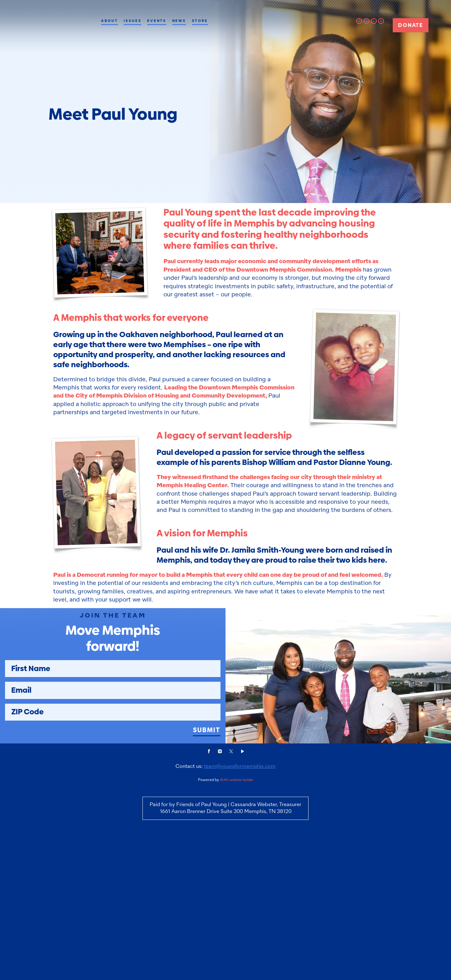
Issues (132, 21)
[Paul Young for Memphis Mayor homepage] (54, 34)
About (109, 21)
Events (157, 21)
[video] (381, 21)
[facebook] (359, 21)
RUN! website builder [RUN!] (237, 910)
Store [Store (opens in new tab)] (200, 21)
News (179, 21)
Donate (410, 25)
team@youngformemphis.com (240, 896)
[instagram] (367, 21)
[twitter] (374, 21)
